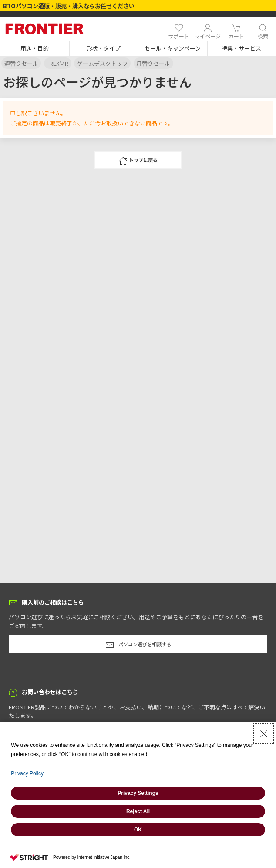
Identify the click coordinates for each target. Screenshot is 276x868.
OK (138, 830)
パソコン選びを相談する (138, 645)
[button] (35, 49)
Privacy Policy (27, 773)
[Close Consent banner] (264, 734)
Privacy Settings (138, 793)
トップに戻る (138, 161)
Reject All (138, 811)
